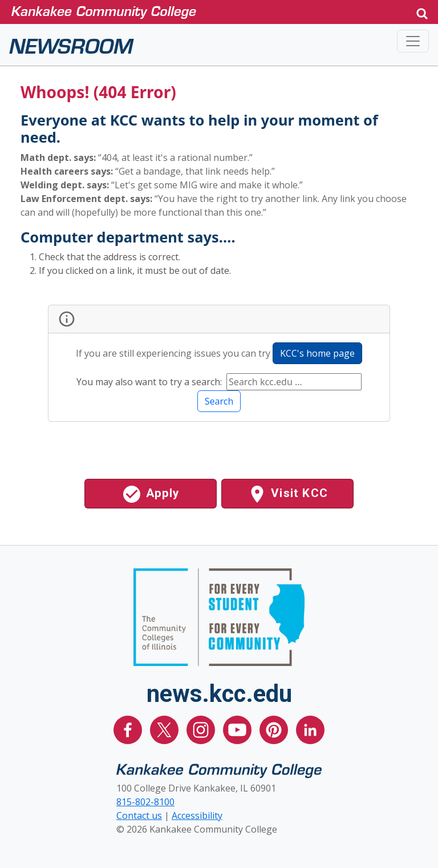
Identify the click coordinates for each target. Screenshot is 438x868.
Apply (150, 494)
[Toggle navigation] (413, 41)
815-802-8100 (145, 802)
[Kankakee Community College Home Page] (204, 12)
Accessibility (197, 815)
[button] (422, 12)
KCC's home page (317, 353)
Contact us (139, 815)
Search (219, 401)
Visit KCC (287, 494)
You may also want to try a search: (150, 382)
